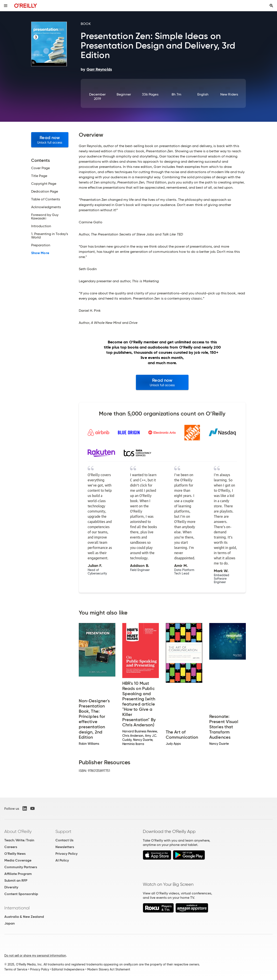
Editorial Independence (68, 969)
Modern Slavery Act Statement (109, 969)
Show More (40, 253)
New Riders (229, 94)
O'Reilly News (15, 854)
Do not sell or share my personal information (35, 956)
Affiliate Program (18, 874)
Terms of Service (16, 969)
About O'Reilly (18, 831)
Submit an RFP (16, 880)
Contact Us (64, 840)
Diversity (11, 887)
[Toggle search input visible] (271, 6)
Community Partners (21, 867)
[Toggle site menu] (6, 6)
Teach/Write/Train (19, 840)
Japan (10, 923)
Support (63, 831)
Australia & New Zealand (24, 917)
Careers (11, 847)
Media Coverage (18, 860)
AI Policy (62, 860)
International (17, 908)
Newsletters (65, 847)
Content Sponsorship (21, 894)
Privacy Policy (66, 854)
